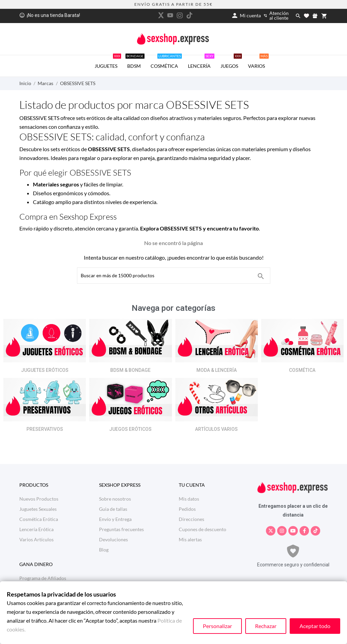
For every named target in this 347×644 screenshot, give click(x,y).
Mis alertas (190, 539)
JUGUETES (108, 62)
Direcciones (191, 519)
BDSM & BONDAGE (130, 370)
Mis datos (189, 499)
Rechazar (266, 626)
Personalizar (217, 626)
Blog (104, 550)
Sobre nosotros (115, 499)
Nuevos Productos (39, 499)
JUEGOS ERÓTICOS (130, 429)
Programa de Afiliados (43, 578)
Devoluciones (113, 539)
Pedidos (187, 509)
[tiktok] (189, 15)
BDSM (135, 62)
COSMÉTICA (166, 62)
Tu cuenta (192, 485)
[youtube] (170, 15)
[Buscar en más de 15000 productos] (261, 276)
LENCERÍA (201, 62)
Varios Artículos (36, 539)
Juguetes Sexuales (38, 509)
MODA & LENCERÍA (217, 370)
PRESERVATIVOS (45, 429)
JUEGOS (231, 62)
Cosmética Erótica (39, 519)
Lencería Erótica (36, 529)
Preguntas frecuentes (121, 529)
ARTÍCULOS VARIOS (216, 429)
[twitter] (161, 15)
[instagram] (180, 15)
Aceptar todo (315, 626)
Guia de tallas (113, 509)
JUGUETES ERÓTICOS (45, 370)
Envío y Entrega (115, 519)
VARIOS (258, 62)
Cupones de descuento (203, 529)
